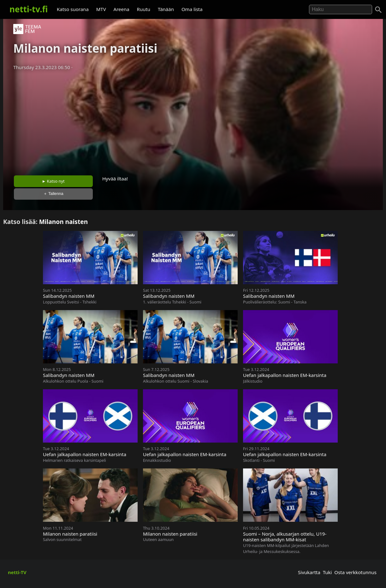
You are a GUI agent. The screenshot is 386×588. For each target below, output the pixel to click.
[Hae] (341, 9)
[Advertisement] (193, 121)
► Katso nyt (53, 181)
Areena (122, 9)
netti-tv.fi (29, 9)
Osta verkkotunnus (355, 572)
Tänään (166, 9)
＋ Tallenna (53, 194)
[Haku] (378, 10)
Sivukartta (309, 572)
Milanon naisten (64, 222)
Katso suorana (73, 9)
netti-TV (17, 572)
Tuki (327, 572)
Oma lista (192, 9)
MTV (101, 9)
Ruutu (144, 9)
